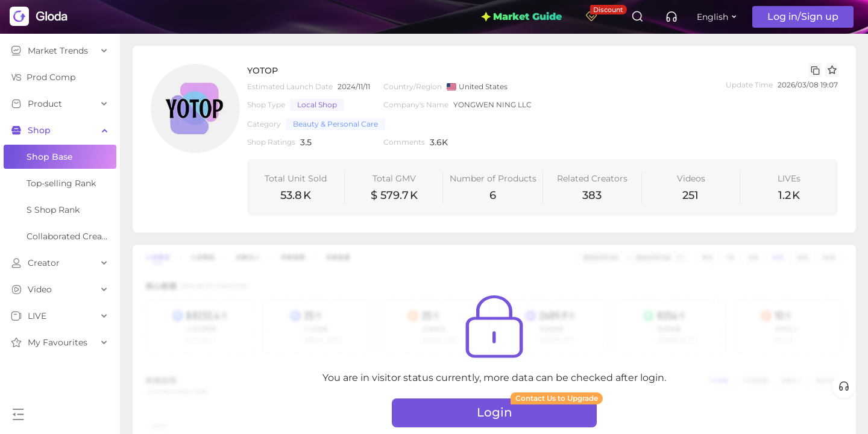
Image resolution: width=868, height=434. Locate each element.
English (712, 17)
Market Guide (521, 17)
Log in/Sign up (803, 17)
